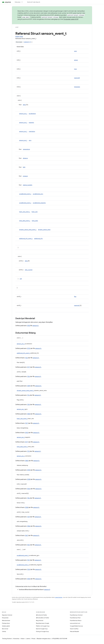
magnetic (31, 123)
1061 (29, 545)
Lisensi (28, 639)
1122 (26, 358)
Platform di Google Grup (43, 626)
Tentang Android (7, 639)
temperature (26, 149)
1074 (29, 348)
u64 (21, 279)
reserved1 (77, 305)
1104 (29, 570)
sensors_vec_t (23, 114)
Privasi (33, 639)
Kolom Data (19, 37)
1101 (29, 560)
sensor (76, 60)
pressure (25, 176)
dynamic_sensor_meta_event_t (28, 230)
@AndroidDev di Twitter (43, 618)
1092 (27, 433)
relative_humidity (28, 185)
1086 (29, 526)
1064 (29, 489)
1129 (29, 517)
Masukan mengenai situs (44, 639)
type (75, 69)
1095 (29, 470)
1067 (27, 536)
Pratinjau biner (6, 623)
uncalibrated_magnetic (39, 203)
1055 (29, 579)
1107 (27, 423)
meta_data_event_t (25, 221)
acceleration (32, 114)
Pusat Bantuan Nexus (76, 620)
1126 (29, 377)
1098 (29, 479)
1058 (27, 507)
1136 (28, 498)
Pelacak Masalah (74, 631)
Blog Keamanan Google (43, 623)
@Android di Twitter (41, 615)
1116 (28, 395)
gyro (30, 140)
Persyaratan (5, 618)
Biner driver (5, 629)
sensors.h (28, 42)
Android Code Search (34, 2)
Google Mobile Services (76, 626)
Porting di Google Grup (42, 631)
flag (75, 297)
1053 (29, 326)
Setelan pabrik (6, 626)
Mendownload (6, 620)
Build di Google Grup (42, 629)
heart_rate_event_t (25, 212)
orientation (32, 131)
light (24, 167)
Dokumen (18, 2)
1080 (27, 461)
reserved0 (77, 78)
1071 (29, 367)
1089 (29, 386)
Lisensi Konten (59, 597)
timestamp (77, 87)
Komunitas (16, 639)
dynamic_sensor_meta (44, 230)
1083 (29, 414)
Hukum (23, 639)
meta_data (35, 221)
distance (25, 158)
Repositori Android (7, 615)
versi (75, 51)
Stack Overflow (74, 629)
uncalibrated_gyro (38, 194)
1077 (27, 442)
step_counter (29, 270)
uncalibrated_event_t (25, 194)
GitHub (4, 631)
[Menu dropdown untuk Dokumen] (23, 2)
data (24, 105)
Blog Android (40, 620)
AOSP (17, 27)
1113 (28, 451)
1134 (29, 405)
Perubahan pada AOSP (71, 19)
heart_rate (35, 212)
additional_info (38, 239)
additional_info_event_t (26, 239)
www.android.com (75, 623)
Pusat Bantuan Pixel (75, 618)
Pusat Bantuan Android (76, 615)
